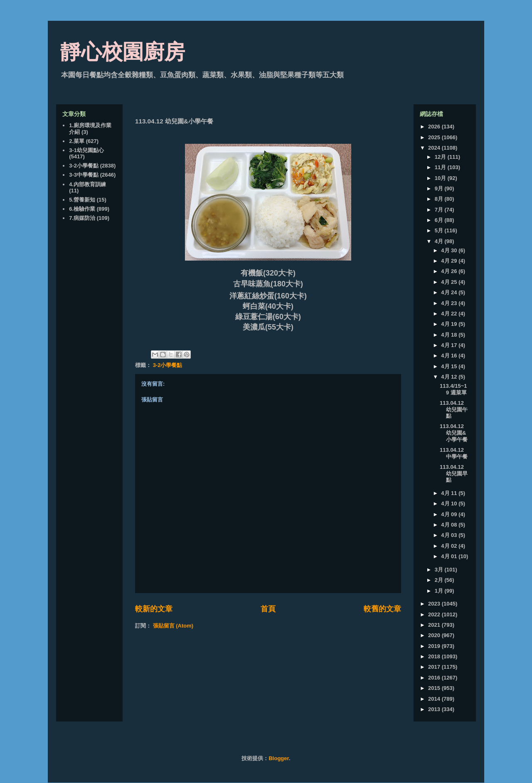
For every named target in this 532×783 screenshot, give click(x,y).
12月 (441, 157)
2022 (435, 614)
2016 (435, 678)
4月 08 (450, 525)
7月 (440, 210)
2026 (435, 127)
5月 (440, 230)
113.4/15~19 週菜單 (453, 389)
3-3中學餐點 (84, 175)
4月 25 (450, 282)
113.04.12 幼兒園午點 (454, 409)
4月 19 (450, 324)
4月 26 (450, 271)
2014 (435, 699)
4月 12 (450, 377)
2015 (435, 688)
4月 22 (450, 314)
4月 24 (450, 292)
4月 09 (450, 514)
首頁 (268, 609)
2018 (435, 656)
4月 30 (450, 250)
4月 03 (450, 535)
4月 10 (450, 504)
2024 (435, 148)
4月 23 (450, 303)
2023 (435, 604)
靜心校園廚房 (123, 52)
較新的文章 (154, 609)
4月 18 (450, 335)
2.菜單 (77, 141)
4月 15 (450, 366)
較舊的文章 (382, 609)
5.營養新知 (82, 200)
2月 (440, 580)
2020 (435, 635)
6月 (440, 220)
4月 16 (450, 356)
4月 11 (450, 493)
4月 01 (450, 556)
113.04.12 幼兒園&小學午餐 (454, 433)
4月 (440, 241)
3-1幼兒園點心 (86, 150)
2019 (435, 646)
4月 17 (450, 345)
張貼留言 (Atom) (173, 626)
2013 (435, 709)
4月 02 (450, 546)
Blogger (278, 758)
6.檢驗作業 (82, 209)
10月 (441, 178)
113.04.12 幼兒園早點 (454, 473)
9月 (440, 188)
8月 (440, 199)
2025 (435, 137)
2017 (435, 667)
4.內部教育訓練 (87, 184)
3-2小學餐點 (168, 365)
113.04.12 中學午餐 (454, 453)
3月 (440, 570)
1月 (440, 591)
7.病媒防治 (82, 218)
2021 (435, 625)
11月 (441, 167)
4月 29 (450, 261)
